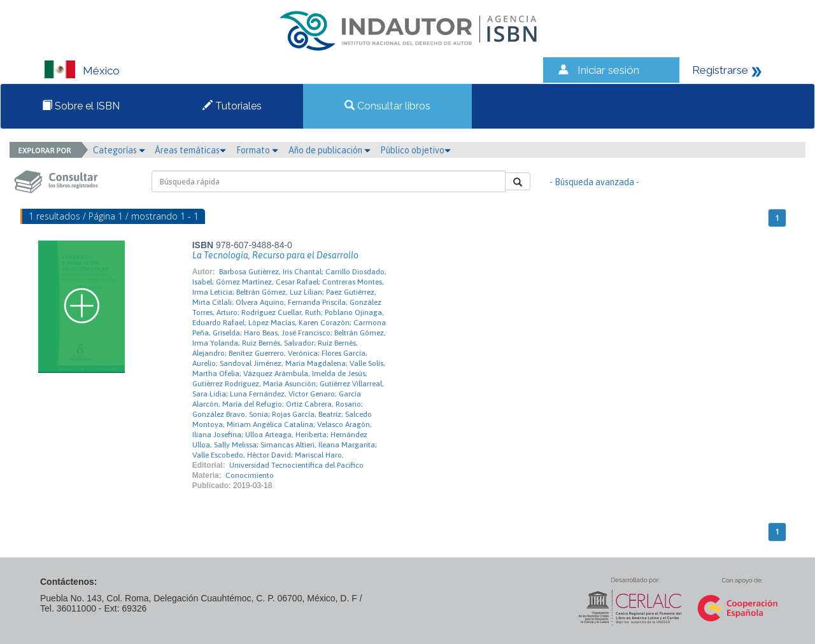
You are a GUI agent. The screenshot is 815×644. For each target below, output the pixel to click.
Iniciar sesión (608, 70)
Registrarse (720, 70)
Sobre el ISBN (81, 106)
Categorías (119, 150)
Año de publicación (330, 150)
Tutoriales (232, 106)
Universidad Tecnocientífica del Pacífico (296, 465)
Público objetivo (415, 150)
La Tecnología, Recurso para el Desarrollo (275, 255)
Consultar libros (387, 106)
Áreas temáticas (190, 150)
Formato (257, 150)
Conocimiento (250, 475)
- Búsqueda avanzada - (594, 182)
